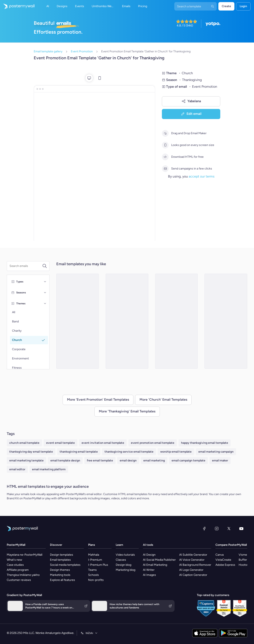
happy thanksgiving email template (205, 443)
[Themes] (45, 303)
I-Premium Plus (98, 565)
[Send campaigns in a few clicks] (165, 169)
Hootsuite (245, 565)
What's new (14, 560)
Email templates (60, 560)
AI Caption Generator (193, 575)
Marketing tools (60, 575)
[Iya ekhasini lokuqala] (17, 6)
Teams (92, 570)
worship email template (176, 452)
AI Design (149, 555)
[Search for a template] (26, 266)
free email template (100, 460)
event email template (60, 443)
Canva (220, 555)
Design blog (124, 565)
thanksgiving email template (79, 452)
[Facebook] (204, 529)
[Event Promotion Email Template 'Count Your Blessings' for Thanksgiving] (226, 321)
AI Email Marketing (155, 565)
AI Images (149, 575)
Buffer (243, 560)
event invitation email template (103, 443)
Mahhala (94, 555)
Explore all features (62, 580)
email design (128, 460)
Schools (93, 575)
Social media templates (65, 565)
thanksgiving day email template (31, 452)
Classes (121, 560)
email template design (65, 460)
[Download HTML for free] (165, 157)
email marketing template (26, 460)
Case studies (15, 565)
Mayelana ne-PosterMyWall (25, 555)
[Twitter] (229, 529)
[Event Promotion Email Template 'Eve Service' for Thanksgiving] (177, 321)
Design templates (62, 555)
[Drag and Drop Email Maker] (165, 133)
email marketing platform (49, 469)
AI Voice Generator (192, 560)
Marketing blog (126, 570)
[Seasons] (45, 293)
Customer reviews (19, 580)
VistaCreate (223, 560)
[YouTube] (241, 529)
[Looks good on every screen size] (165, 145)
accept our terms (202, 176)
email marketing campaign (216, 452)
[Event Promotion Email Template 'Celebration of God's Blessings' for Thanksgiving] (78, 321)
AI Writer (149, 570)
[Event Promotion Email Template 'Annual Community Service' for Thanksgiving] (127, 321)
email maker (220, 460)
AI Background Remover (195, 565)
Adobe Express (225, 565)
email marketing (154, 460)
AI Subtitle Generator (193, 555)
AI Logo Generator (191, 570)
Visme (243, 555)
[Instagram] (217, 529)
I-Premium (95, 560)
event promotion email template (153, 443)
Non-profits (96, 580)
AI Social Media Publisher (159, 560)
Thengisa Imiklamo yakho (23, 575)
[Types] (45, 282)
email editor (17, 469)
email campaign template (188, 460)
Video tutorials (125, 555)
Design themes (60, 570)
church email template (24, 443)
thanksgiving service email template (129, 452)
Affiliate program (18, 570)
